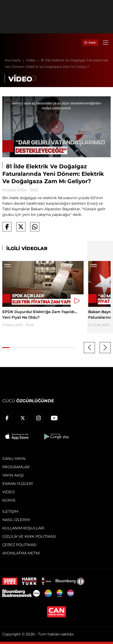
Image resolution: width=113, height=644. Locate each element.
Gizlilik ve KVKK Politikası (29, 536)
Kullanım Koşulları (23, 528)
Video (34, 60)
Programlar (16, 467)
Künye (9, 500)
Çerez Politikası (19, 545)
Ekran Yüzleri (18, 484)
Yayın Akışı (13, 475)
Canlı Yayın (14, 459)
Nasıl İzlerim (16, 520)
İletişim (10, 511)
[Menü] (106, 43)
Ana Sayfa (15, 60)
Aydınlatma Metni (21, 553)
